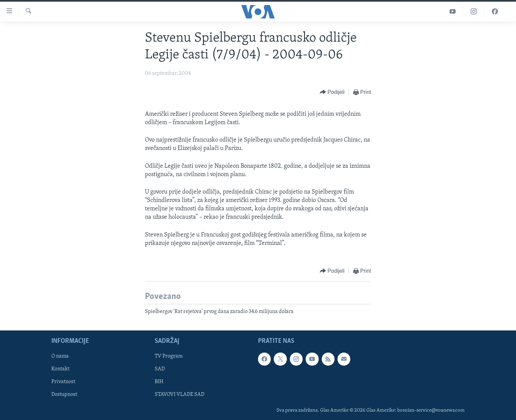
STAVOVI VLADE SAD (179, 395)
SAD (160, 369)
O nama (60, 357)
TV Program (169, 357)
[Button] (332, 92)
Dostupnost (64, 395)
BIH (159, 382)
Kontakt (60, 369)
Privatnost (63, 382)
